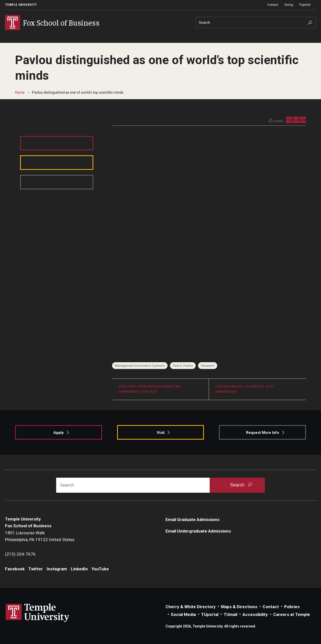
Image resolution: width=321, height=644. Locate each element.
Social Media (183, 614)
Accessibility (255, 614)
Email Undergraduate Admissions (198, 531)
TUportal (305, 5)
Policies (292, 607)
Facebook (25, 122)
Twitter (46, 122)
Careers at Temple (292, 614)
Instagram (68, 122)
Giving (289, 5)
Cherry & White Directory (191, 607)
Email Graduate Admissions (192, 520)
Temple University (21, 5)
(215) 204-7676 (20, 554)
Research (208, 366)
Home (20, 92)
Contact (273, 5)
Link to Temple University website (38, 613)
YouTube (100, 569)
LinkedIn (92, 122)
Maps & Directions (239, 607)
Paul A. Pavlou (183, 366)
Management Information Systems (140, 366)
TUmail (230, 614)
